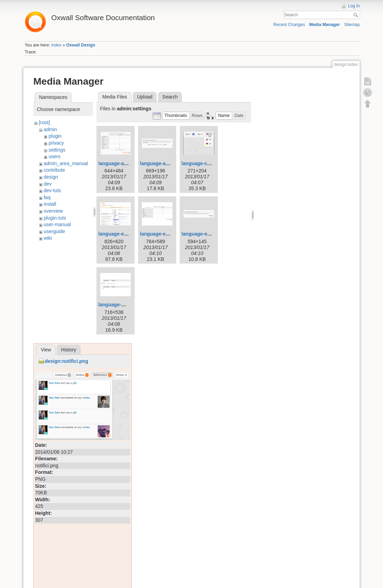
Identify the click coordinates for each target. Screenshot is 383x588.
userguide (54, 231)
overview (53, 211)
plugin (55, 136)
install (50, 204)
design (51, 177)
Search (356, 15)
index (56, 45)
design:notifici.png (66, 361)
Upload (145, 97)
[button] (176, 116)
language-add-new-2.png (127, 163)
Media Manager (325, 25)
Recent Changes (289, 25)
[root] (44, 122)
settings (57, 150)
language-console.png (207, 163)
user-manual (57, 224)
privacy (56, 143)
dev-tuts (52, 190)
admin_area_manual (66, 163)
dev (48, 184)
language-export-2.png (166, 234)
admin (50, 129)
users (54, 156)
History (69, 350)
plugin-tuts (55, 218)
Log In (354, 6)
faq (47, 197)
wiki (48, 238)
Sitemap (352, 25)
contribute (54, 170)
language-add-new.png (166, 163)
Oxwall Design (81, 45)
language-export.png (205, 234)
